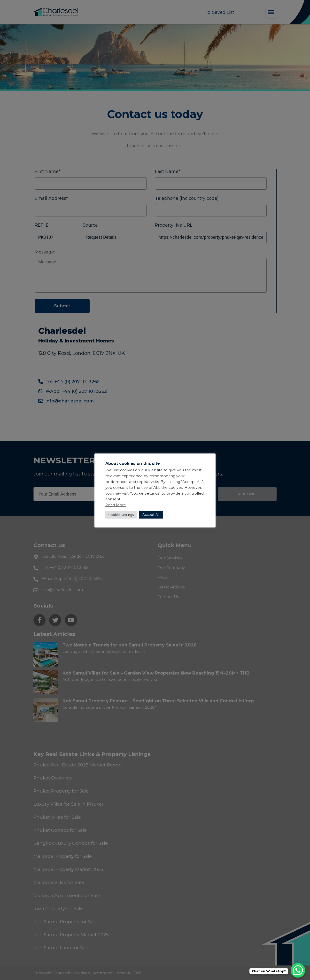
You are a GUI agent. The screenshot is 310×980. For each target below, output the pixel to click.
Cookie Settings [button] (121, 515)
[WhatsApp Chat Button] (298, 970)
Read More (116, 505)
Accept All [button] (151, 515)
